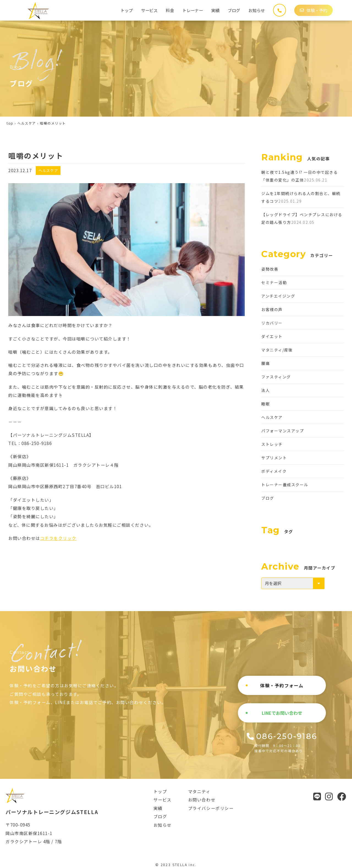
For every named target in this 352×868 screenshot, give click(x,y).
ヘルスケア (27, 123)
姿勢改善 (270, 269)
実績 (215, 10)
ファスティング (276, 377)
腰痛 (266, 363)
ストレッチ (272, 444)
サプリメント (274, 458)
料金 (170, 10)
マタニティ (199, 791)
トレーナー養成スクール (285, 485)
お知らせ (257, 10)
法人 (266, 390)
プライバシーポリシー (211, 808)
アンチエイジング (278, 296)
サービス (149, 10)
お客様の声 (272, 309)
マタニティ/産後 (277, 350)
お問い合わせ (202, 800)
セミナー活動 (274, 282)
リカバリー (272, 323)
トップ (127, 10)
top (10, 123)
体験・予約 (313, 10)
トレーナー (193, 10)
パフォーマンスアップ (283, 431)
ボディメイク (274, 471)
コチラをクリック (58, 538)
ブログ (234, 10)
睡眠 (266, 404)
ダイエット (272, 336)
